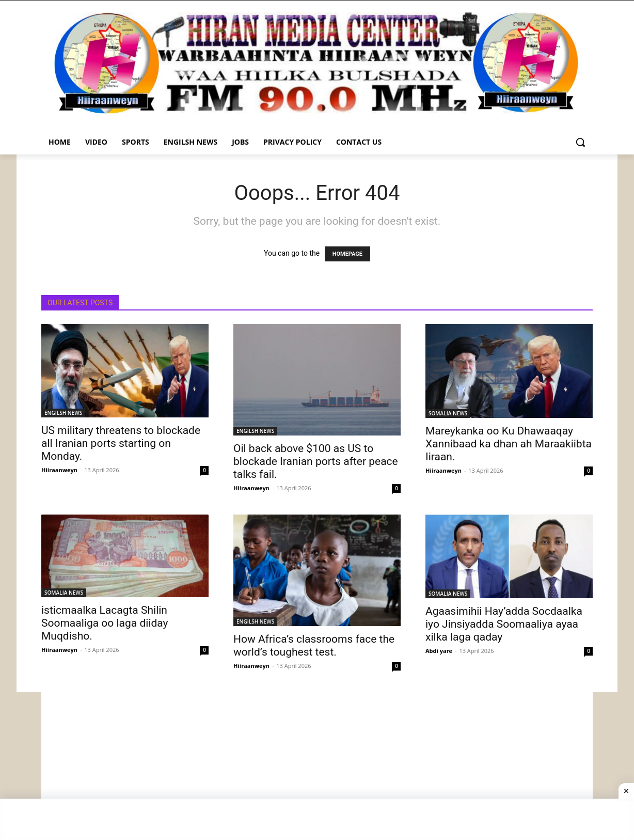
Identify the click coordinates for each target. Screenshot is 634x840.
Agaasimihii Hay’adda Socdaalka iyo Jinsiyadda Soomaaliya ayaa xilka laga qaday (504, 624)
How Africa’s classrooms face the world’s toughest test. (314, 645)
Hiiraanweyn (59, 470)
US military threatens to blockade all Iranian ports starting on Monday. (121, 443)
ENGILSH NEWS (63, 413)
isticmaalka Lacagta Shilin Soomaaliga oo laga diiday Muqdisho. (105, 623)
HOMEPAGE (347, 254)
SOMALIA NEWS (448, 413)
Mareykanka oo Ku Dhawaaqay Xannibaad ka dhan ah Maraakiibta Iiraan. (509, 444)
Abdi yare (439, 651)
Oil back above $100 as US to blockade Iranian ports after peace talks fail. (316, 461)
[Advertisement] (317, 765)
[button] (580, 142)
